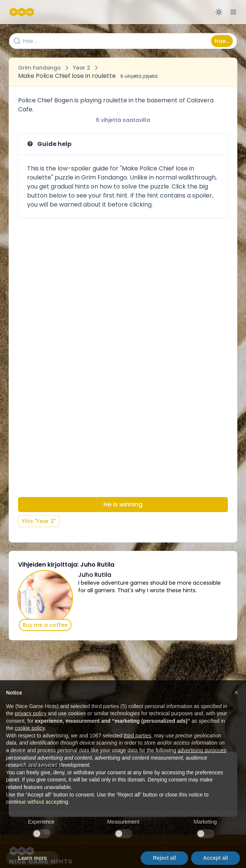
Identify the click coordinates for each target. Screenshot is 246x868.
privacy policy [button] (30, 727)
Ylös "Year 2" (39, 521)
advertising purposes (202, 763)
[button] (236, 705)
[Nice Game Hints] (23, 12)
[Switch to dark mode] (219, 12)
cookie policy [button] (30, 741)
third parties (137, 749)
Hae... (222, 41)
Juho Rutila (95, 575)
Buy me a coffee (45, 625)
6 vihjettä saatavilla (123, 120)
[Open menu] (233, 12)
